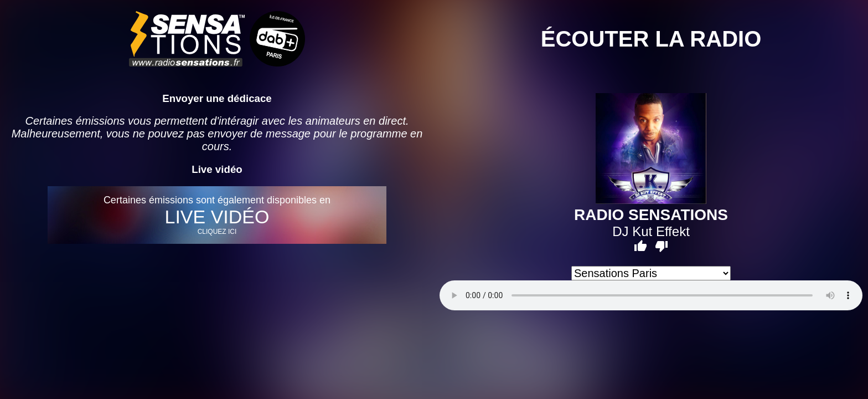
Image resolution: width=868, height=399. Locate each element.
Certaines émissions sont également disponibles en (217, 215)
